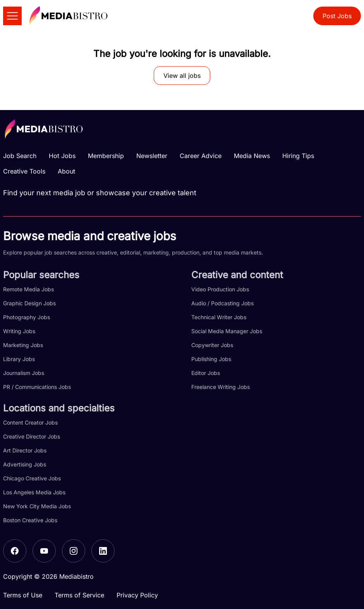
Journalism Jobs (24, 373)
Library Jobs (19, 359)
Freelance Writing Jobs (221, 387)
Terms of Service (79, 595)
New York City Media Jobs (37, 506)
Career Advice (201, 156)
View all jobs (182, 76)
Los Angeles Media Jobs (34, 492)
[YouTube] (44, 551)
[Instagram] (74, 551)
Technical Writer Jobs (219, 317)
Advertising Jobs (25, 464)
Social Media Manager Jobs (227, 331)
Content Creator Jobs (30, 422)
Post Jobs (337, 16)
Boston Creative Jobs (30, 520)
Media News (252, 156)
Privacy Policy (137, 595)
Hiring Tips (298, 156)
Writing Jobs (19, 331)
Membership (106, 156)
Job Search (20, 156)
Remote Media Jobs (28, 289)
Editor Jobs (206, 373)
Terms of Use (23, 595)
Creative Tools (24, 171)
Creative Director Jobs (32, 436)
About (66, 171)
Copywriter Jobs (212, 345)
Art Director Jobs (25, 450)
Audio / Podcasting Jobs (222, 303)
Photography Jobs (27, 317)
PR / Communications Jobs (37, 387)
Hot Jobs (62, 156)
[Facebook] (15, 551)
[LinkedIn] (103, 551)
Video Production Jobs (220, 289)
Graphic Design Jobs (29, 303)
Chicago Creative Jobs (32, 478)
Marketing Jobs (23, 345)
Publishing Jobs (211, 359)
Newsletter (152, 156)
